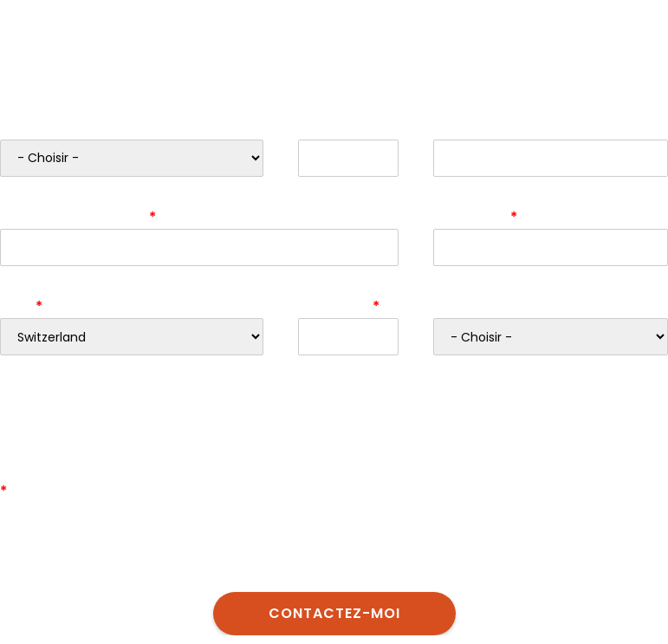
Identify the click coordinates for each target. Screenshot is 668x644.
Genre (22, 127)
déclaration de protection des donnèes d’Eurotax (429, 553)
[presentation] (132, 420)
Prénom (325, 127)
